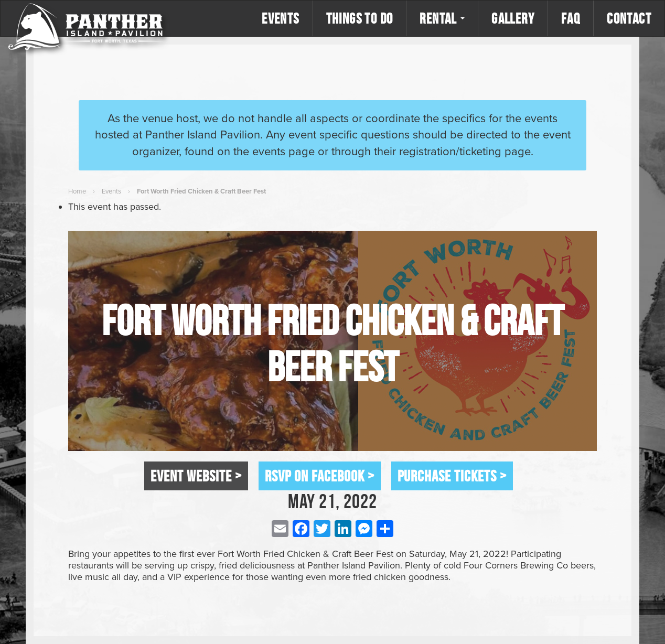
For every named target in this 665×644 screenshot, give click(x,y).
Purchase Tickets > (452, 476)
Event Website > (196, 476)
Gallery (513, 18)
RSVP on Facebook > (320, 476)
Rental (442, 18)
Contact (629, 18)
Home (77, 191)
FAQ (571, 18)
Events (280, 18)
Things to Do (360, 18)
